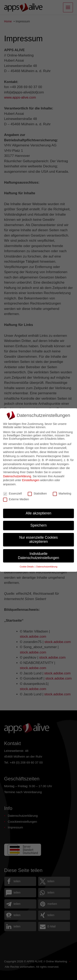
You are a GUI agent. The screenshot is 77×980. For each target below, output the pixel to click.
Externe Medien (16, 499)
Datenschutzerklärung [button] (47, 567)
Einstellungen (31, 480)
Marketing (62, 493)
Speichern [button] (38, 525)
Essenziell (12, 493)
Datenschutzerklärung (17, 476)
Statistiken (37, 493)
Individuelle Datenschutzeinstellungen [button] (38, 556)
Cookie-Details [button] (27, 567)
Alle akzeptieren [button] (38, 513)
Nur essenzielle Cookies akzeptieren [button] (39, 539)
